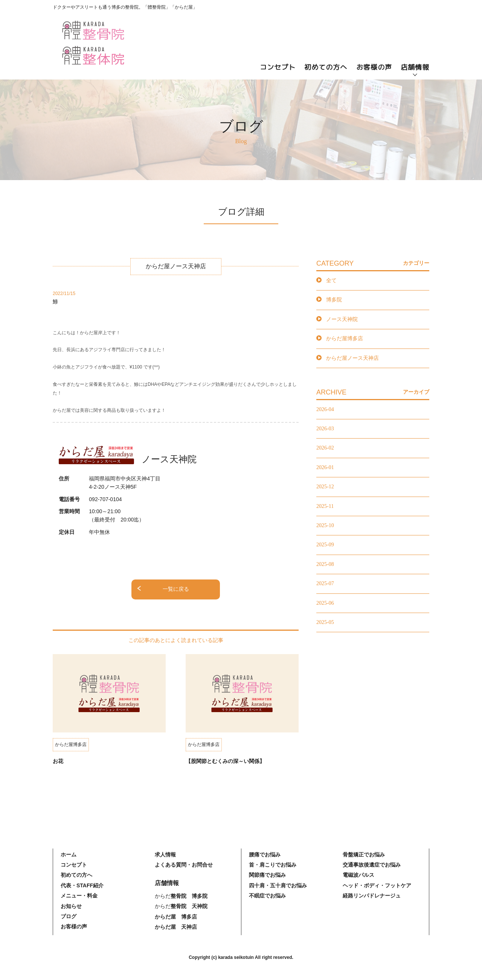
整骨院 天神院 (189, 906)
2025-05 (325, 622)
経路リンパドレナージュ (372, 896)
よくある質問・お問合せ (184, 865)
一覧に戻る (176, 589)
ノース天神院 (342, 319)
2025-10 (325, 525)
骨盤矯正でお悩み (364, 855)
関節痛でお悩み (267, 875)
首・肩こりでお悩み (273, 865)
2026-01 (325, 467)
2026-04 (325, 409)
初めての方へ (326, 67)
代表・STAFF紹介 (82, 885)
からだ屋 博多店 (176, 917)
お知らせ (71, 906)
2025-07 (325, 583)
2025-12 (325, 487)
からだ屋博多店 (345, 339)
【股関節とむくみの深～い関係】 (225, 761)
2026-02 (325, 448)
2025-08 (325, 564)
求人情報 (165, 855)
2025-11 (325, 506)
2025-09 (325, 545)
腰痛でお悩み (265, 855)
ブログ (69, 916)
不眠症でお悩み (267, 896)
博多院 (334, 300)
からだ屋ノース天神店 (352, 358)
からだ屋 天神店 (176, 927)
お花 (58, 761)
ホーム (69, 855)
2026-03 (325, 429)
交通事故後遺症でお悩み (372, 865)
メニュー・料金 (79, 896)
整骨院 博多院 (189, 896)
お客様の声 (374, 67)
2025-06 (325, 603)
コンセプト (278, 67)
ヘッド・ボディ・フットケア (377, 885)
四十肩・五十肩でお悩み (278, 885)
